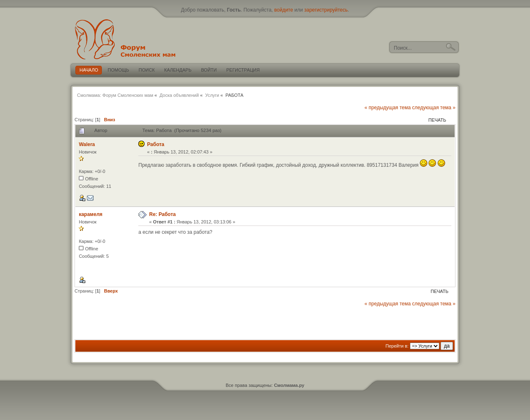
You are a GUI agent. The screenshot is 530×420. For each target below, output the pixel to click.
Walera (87, 144)
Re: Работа (162, 214)
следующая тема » (434, 108)
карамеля (90, 214)
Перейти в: (397, 346)
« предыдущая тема (388, 108)
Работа (156, 144)
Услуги (212, 95)
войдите (283, 10)
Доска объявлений (179, 95)
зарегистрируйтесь (326, 10)
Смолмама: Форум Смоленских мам (115, 95)
